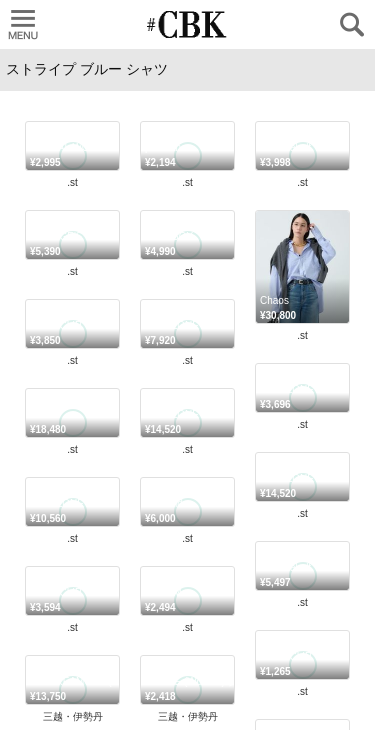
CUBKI (188, 24)
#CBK (176, 525)
